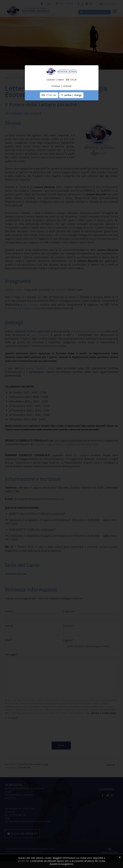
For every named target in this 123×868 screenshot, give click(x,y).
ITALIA (49, 117)
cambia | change (71, 117)
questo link (23, 861)
